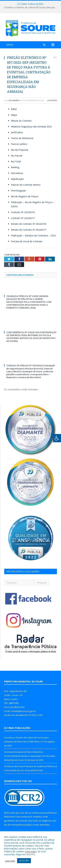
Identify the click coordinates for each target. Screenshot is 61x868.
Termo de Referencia (22, 138)
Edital (14, 109)
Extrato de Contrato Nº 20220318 (29, 224)
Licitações (52, 100)
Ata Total (16, 161)
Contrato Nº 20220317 (23, 218)
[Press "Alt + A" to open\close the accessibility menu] (57, 438)
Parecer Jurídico (19, 144)
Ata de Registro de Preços (25, 196)
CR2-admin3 (14, 100)
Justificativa (17, 132)
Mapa (14, 115)
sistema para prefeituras (44, 813)
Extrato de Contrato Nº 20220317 (29, 230)
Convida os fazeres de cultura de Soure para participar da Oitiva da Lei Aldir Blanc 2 (31, 7)
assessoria (27, 817)
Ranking (15, 167)
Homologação (18, 191)
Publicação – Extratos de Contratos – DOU (33, 236)
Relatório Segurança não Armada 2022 (31, 127)
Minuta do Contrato (21, 121)
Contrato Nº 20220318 (23, 212)
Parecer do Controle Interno (26, 185)
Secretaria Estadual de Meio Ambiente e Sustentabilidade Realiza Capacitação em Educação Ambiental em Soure (30, 756)
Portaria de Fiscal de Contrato (27, 241)
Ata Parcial (17, 156)
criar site (24, 813)
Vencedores (17, 173)
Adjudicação (17, 179)
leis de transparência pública (18, 825)
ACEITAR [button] (24, 860)
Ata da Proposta (20, 150)
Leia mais (31, 851)
